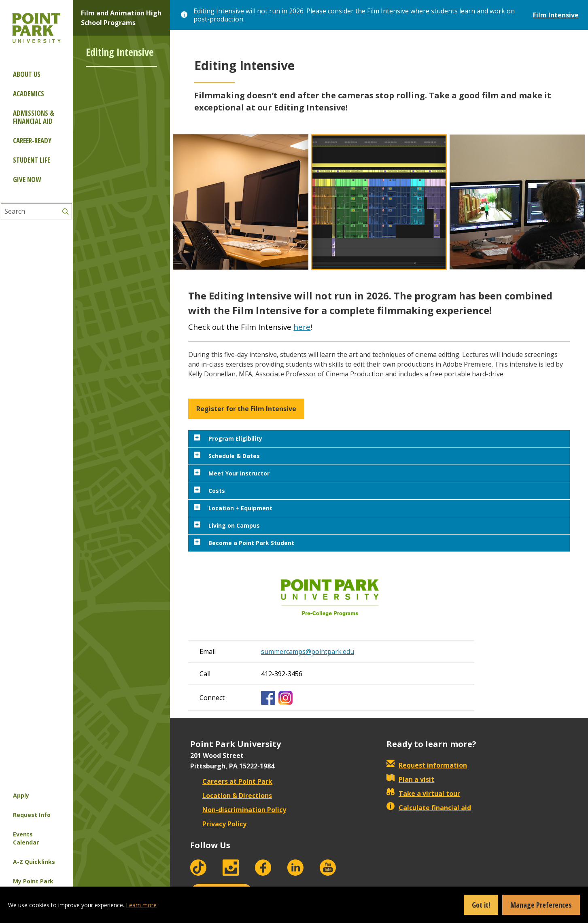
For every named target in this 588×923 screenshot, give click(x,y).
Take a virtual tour (423, 794)
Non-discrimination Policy (238, 810)
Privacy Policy (218, 824)
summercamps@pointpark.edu (308, 651)
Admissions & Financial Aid (34, 117)
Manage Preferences (541, 905)
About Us (27, 74)
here (302, 327)
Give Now (27, 179)
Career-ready (32, 141)
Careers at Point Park (231, 781)
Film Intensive (556, 15)
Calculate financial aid (429, 808)
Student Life (32, 160)
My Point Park (33, 881)
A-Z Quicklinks (34, 862)
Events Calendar (26, 838)
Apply (21, 795)
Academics (29, 94)
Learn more (141, 905)
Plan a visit (410, 779)
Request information (427, 765)
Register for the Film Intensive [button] (246, 409)
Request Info (32, 815)
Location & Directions (231, 796)
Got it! (481, 905)
